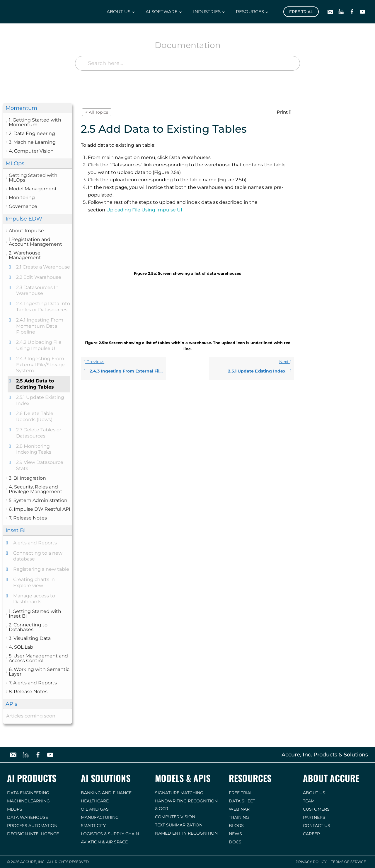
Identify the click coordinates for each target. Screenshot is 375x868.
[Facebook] (352, 12)
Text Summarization (179, 825)
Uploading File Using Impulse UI (144, 210)
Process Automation (32, 826)
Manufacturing (100, 817)
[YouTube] (363, 12)
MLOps (15, 809)
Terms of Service (348, 862)
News (235, 834)
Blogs (236, 826)
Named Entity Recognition (186, 833)
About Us (314, 793)
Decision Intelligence (33, 834)
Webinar (239, 809)
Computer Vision (175, 817)
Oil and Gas (95, 809)
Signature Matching (179, 793)
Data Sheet (242, 801)
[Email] (330, 12)
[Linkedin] (341, 12)
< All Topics (97, 112)
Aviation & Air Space (104, 842)
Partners (314, 817)
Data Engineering (28, 793)
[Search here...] (187, 63)
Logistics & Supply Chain (110, 834)
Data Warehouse (28, 817)
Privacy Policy (311, 862)
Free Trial (301, 12)
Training (239, 817)
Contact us (317, 826)
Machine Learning (28, 801)
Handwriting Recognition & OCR (186, 805)
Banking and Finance (106, 793)
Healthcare (95, 801)
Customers (316, 809)
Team (309, 801)
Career (311, 834)
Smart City (93, 826)
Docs (235, 842)
